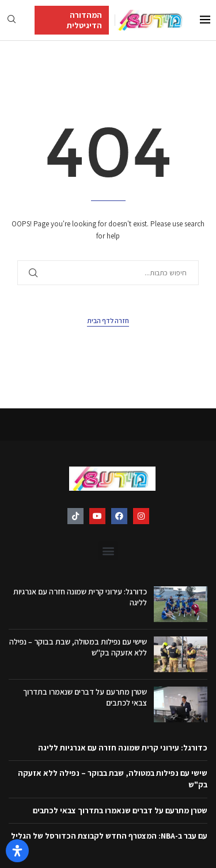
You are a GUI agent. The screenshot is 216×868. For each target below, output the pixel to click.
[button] (108, 551)
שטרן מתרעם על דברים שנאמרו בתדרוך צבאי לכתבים (120, 810)
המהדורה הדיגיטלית (84, 20)
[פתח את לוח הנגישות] (17, 851)
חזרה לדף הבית (108, 321)
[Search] (12, 20)
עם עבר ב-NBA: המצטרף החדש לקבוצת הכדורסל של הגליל (109, 836)
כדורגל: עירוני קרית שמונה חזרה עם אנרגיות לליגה (123, 748)
